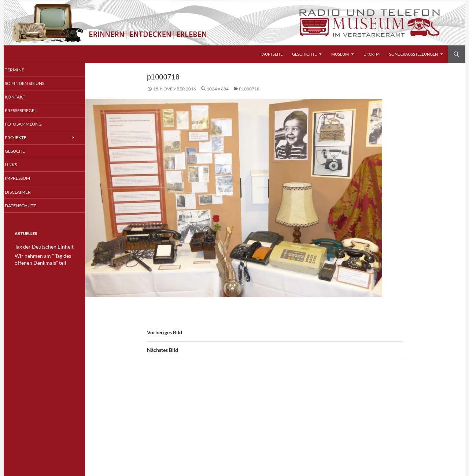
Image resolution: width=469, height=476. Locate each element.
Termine (23, 70)
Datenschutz (29, 207)
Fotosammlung (31, 125)
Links (20, 166)
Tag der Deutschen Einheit (40, 248)
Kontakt (24, 97)
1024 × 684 (218, 89)
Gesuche (24, 152)
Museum (340, 54)
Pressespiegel (29, 111)
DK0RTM (372, 54)
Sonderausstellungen (413, 54)
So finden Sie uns (32, 84)
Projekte (24, 139)
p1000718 (249, 89)
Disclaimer (26, 194)
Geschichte (304, 54)
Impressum (26, 180)
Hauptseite (271, 54)
